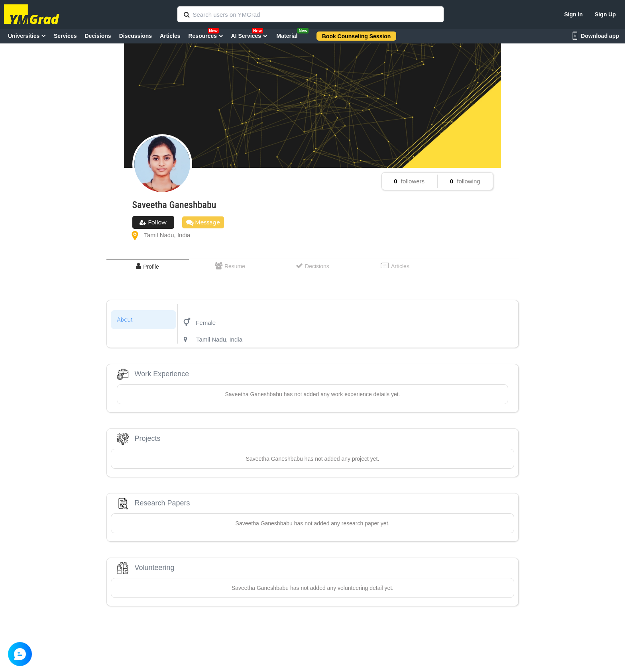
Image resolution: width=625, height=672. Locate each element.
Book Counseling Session (357, 36)
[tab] (148, 266)
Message (203, 222)
